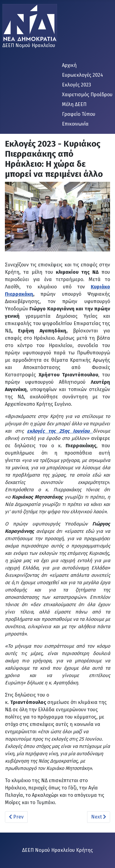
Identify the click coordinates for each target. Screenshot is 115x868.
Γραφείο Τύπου (79, 114)
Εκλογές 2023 (77, 85)
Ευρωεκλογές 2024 (82, 75)
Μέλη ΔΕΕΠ (74, 104)
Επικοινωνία (75, 124)
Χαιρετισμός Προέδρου (87, 95)
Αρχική (69, 65)
